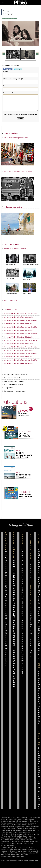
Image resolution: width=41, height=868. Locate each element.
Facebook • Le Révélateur (14, 599)
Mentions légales (6, 659)
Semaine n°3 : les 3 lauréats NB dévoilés (17, 330)
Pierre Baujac (10, 278)
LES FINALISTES (9, 310)
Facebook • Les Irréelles (14, 621)
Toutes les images (9, 300)
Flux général (39, 551)
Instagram (14, 636)
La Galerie (22, 613)
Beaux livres (39, 635)
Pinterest (14, 658)
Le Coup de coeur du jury (12, 207)
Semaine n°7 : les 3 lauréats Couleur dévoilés (19, 353)
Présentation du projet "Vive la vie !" (16, 375)
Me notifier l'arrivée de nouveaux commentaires (21, 115)
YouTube (14, 672)
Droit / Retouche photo (39, 799)
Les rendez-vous (39, 622)
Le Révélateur (22, 624)
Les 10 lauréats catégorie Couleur (15, 138)
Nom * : (5, 72)
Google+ (14, 644)
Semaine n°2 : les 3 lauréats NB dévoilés (17, 324)
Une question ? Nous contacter (14, 391)
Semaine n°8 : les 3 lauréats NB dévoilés (17, 363)
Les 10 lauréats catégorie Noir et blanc (17, 171)
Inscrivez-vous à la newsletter (6, 624)
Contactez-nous (6, 644)
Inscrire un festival (39, 697)
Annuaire (23, 663)
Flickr (14, 666)
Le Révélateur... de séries (39, 604)
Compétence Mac (31, 570)
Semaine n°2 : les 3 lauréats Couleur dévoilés (19, 320)
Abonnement (39, 773)
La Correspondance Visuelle (23, 642)
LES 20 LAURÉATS (10, 133)
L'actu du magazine (39, 564)
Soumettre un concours (39, 715)
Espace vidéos (23, 672)
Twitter (14, 651)
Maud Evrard (27, 294)
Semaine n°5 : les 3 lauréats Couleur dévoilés (19, 340)
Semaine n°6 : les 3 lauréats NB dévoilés (17, 350)
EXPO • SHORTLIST (10, 244)
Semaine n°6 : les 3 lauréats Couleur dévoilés (19, 347)
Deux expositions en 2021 (12, 378)
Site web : (6, 86)
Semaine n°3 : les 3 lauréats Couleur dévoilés (19, 327)
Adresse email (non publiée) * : (13, 79)
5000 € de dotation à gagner (13, 381)
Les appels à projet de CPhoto (23, 588)
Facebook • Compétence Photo (14, 574)
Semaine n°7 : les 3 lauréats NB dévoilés (17, 357)
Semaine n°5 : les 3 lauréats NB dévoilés (17, 344)
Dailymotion (14, 681)
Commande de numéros (39, 757)
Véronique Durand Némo (31, 264)
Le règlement (7, 388)
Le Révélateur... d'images (39, 583)
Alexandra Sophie (11, 294)
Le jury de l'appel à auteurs (12, 384)
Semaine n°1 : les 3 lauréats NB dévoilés (17, 317)
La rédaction (39, 784)
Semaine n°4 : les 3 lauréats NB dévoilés (17, 337)
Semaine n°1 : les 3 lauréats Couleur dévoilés (19, 314)
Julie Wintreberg (11, 264)
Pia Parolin (26, 280)
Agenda (23, 656)
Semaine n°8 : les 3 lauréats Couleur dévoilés (19, 360)
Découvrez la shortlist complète (14, 248)
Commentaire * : (8, 93)
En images (23, 605)
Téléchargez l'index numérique (6, 599)
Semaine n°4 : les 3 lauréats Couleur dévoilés (19, 334)
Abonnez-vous (6, 556)
